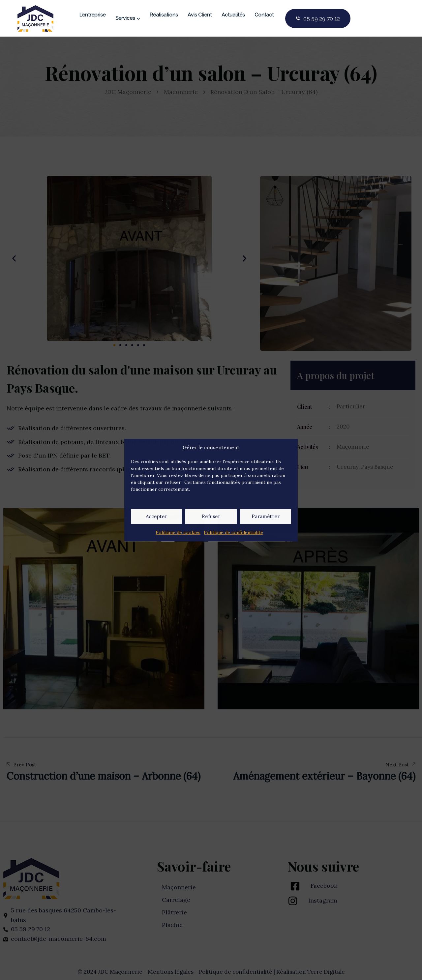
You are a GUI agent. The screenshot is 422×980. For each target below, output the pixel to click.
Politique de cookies (178, 532)
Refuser (211, 516)
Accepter (156, 516)
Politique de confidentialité (233, 532)
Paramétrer (266, 516)
